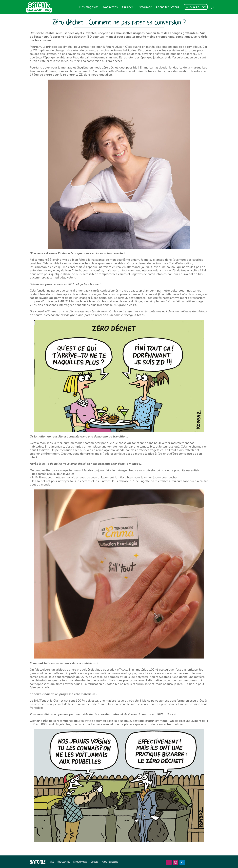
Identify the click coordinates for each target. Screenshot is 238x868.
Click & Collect (196, 7)
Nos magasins (89, 7)
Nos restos (110, 7)
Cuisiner (128, 7)
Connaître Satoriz (168, 7)
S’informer (145, 7)
